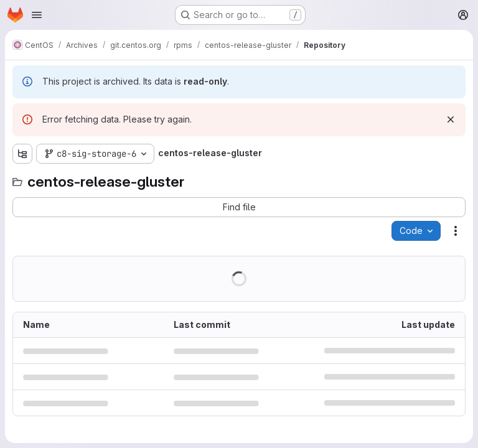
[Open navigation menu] (37, 15)
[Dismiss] (451, 119)
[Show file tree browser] (22, 154)
